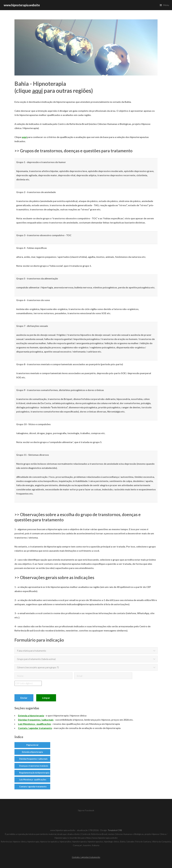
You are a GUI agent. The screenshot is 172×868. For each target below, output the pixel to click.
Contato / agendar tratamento (33, 787)
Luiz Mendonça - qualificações (33, 780)
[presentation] (66, 687)
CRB (120, 830)
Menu (166, 5)
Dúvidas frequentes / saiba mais (33, 759)
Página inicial (32, 745)
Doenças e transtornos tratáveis (34, 766)
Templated (113, 830)
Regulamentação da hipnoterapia (34, 773)
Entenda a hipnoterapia (32, 752)
